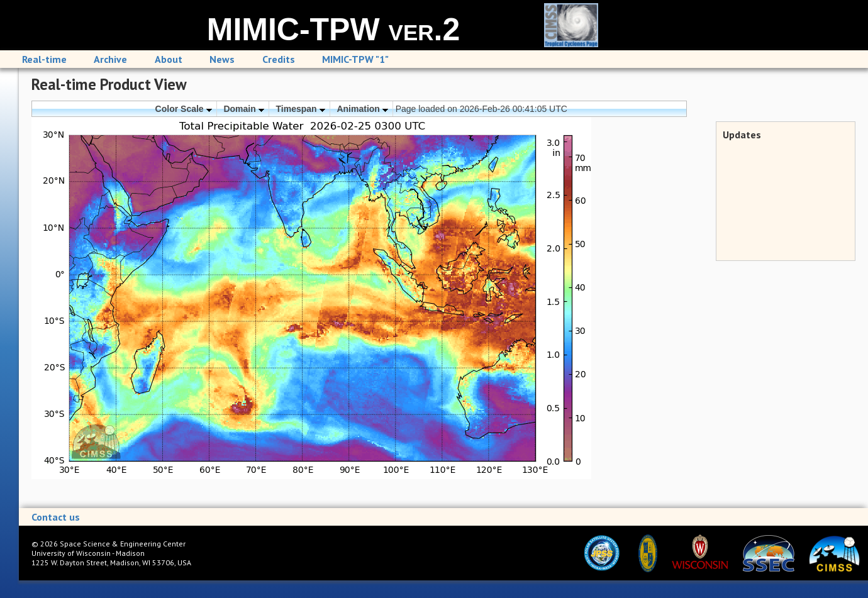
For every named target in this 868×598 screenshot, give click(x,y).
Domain (243, 109)
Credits (279, 59)
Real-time (44, 59)
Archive (110, 59)
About (169, 59)
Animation (362, 109)
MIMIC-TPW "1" (355, 59)
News (222, 59)
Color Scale (184, 109)
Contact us (56, 517)
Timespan (301, 109)
